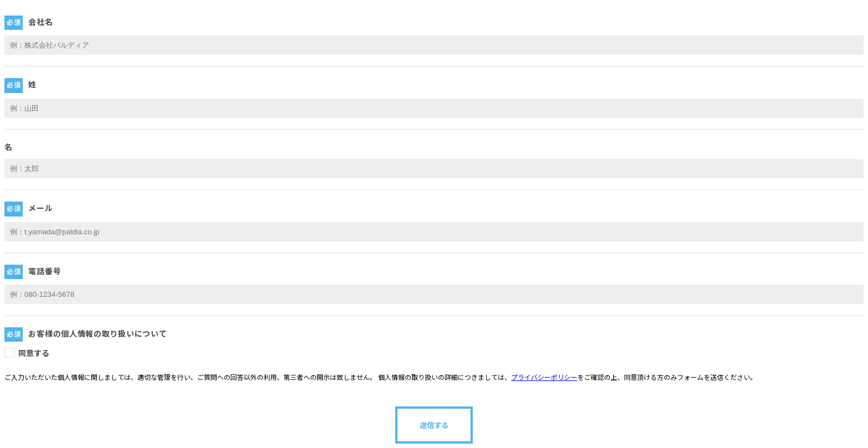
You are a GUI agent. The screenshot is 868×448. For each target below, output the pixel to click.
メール (40, 208)
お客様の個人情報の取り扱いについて (97, 334)
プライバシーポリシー (544, 378)
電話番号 (45, 271)
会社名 (40, 22)
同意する (34, 353)
